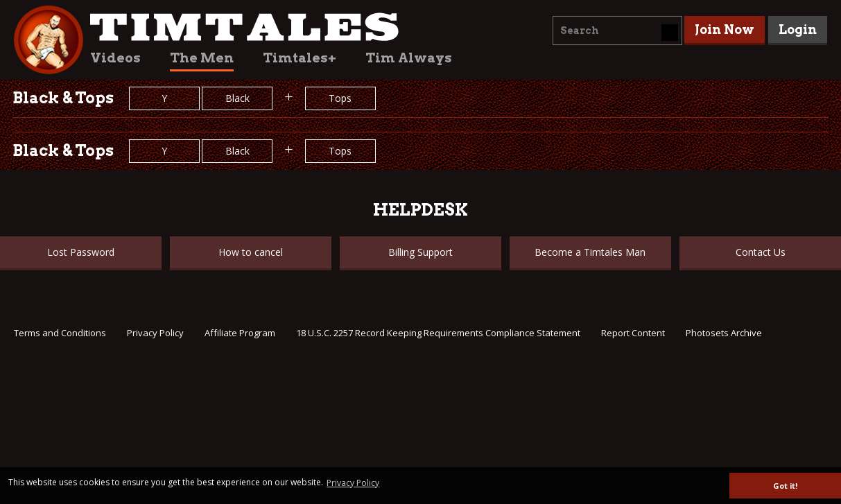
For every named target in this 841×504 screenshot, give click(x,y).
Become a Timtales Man (590, 252)
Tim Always (409, 58)
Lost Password (81, 252)
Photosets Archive (724, 333)
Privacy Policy (155, 333)
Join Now (725, 29)
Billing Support (420, 252)
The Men (202, 58)
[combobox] (617, 31)
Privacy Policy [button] (353, 483)
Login (798, 29)
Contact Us (761, 252)
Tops (340, 98)
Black (237, 98)
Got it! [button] (785, 486)
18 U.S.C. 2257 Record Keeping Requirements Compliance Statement (438, 333)
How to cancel (251, 252)
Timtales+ (300, 58)
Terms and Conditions (60, 333)
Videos (115, 58)
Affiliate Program (240, 333)
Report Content (633, 333)
